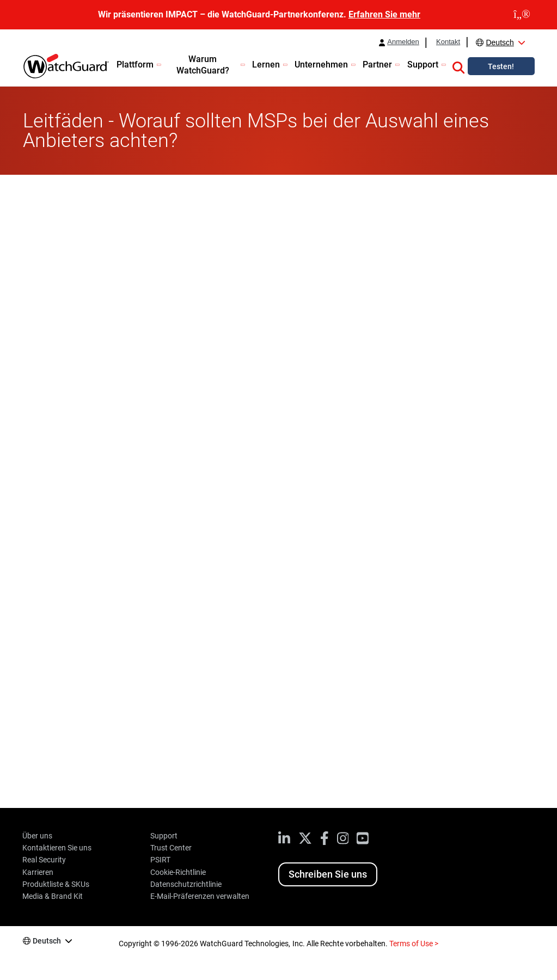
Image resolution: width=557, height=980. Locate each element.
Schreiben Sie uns (328, 874)
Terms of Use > (414, 944)
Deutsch (500, 42)
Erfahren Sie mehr (384, 14)
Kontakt (448, 42)
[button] (458, 66)
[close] (522, 15)
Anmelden (403, 42)
